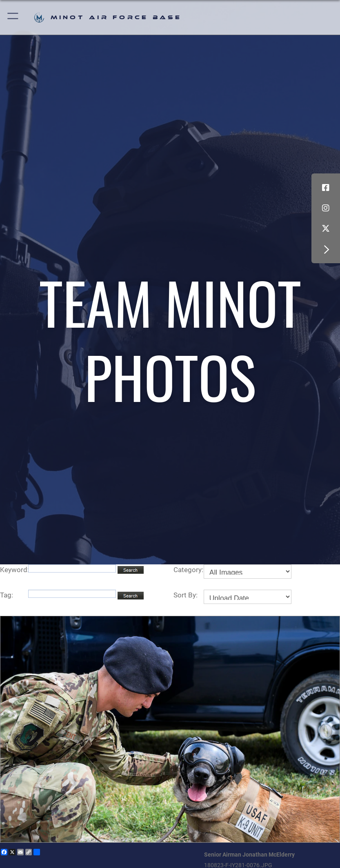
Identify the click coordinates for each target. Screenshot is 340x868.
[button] (13, 17)
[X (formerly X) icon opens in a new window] (326, 229)
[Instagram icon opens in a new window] (326, 208)
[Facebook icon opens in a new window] (326, 188)
